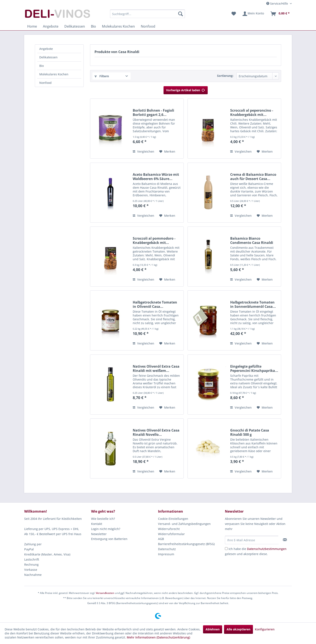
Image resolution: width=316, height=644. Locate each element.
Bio (42, 66)
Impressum (166, 554)
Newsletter (99, 534)
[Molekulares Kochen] (118, 26)
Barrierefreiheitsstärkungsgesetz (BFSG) (186, 544)
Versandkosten (105, 593)
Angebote (46, 49)
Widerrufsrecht (169, 529)
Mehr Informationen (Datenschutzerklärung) (158, 637)
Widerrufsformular (171, 534)
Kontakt (97, 524)
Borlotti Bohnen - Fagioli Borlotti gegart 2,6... (153, 112)
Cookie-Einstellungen (173, 519)
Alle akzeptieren (238, 629)
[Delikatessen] (75, 26)
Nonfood (45, 83)
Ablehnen (213, 629)
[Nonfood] (148, 26)
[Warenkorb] (280, 14)
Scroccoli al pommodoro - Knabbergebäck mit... (154, 240)
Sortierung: (225, 76)
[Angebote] (51, 26)
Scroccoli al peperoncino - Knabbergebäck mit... (252, 112)
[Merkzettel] (234, 14)
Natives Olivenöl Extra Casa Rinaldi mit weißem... (156, 368)
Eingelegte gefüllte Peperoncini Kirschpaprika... (254, 368)
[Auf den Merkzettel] (167, 152)
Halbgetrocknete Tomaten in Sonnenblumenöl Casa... (253, 304)
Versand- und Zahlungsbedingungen (184, 524)
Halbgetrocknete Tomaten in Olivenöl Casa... (155, 304)
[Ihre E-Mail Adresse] (252, 540)
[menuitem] (147, 14)
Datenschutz (167, 549)
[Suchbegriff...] (147, 14)
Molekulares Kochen (54, 74)
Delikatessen (48, 57)
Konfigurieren (265, 629)
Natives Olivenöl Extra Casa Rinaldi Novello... (156, 432)
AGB (161, 539)
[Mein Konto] (253, 14)
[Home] (32, 26)
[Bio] (93, 26)
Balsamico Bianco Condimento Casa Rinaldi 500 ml (252, 240)
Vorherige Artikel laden (186, 89)
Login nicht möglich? (106, 529)
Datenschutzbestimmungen (267, 549)
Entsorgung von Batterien (109, 539)
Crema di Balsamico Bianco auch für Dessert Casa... (253, 177)
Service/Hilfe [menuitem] (278, 4)
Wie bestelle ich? (103, 519)
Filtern (102, 76)
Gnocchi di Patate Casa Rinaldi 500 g (250, 432)
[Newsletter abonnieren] (285, 540)
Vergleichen (143, 151)
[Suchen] (181, 14)
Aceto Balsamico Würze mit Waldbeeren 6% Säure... (156, 177)
